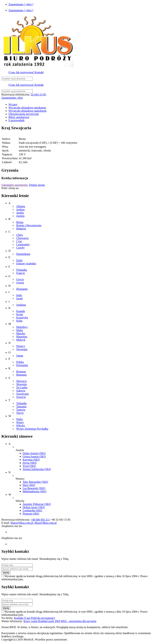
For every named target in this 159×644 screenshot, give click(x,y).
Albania (21, 206)
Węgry (20, 422)
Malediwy (22, 327)
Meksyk (21, 340)
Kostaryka (22, 317)
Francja (20, 273)
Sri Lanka (22, 387)
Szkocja (21, 391)
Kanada (21, 311)
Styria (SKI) (30, 463)
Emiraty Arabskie (26, 263)
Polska (20, 362)
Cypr (19, 241)
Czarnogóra (23, 244)
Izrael (19, 298)
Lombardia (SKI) (32, 510)
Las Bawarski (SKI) (34, 488)
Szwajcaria (22, 394)
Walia (20, 419)
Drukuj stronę (37, 185)
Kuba (19, 321)
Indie (19, 295)
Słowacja (21, 381)
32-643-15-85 (38, 95)
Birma (20, 222)
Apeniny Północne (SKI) (37, 504)
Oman (20, 356)
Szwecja (21, 397)
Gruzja (20, 283)
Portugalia (22, 365)
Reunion (21, 372)
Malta (20, 330)
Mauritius (22, 337)
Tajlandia (21, 403)
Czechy (20, 248)
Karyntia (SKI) (31, 460)
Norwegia (22, 349)
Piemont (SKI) (31, 514)
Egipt (19, 260)
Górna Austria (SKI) (34, 456)
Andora (20, 209)
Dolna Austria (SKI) (34, 453)
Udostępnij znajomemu (15, 185)
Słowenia (22, 384)
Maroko (21, 333)
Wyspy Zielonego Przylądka (32, 429)
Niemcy (21, 346)
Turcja (20, 413)
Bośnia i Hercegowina (29, 225)
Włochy (21, 426)
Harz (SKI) (29, 485)
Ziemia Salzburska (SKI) (37, 469)
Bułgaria (21, 229)
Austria (20, 216)
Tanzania (21, 406)
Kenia (20, 314)
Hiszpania (22, 289)
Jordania (21, 305)
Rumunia (21, 375)
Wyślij (6, 573)
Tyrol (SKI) (29, 466)
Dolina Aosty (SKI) (34, 507)
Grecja (20, 279)
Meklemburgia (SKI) (34, 491)
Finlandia (22, 270)
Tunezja (21, 410)
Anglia (20, 213)
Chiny (20, 235)
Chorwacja (22, 238)
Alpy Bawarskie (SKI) (35, 482)
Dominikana (23, 254)
